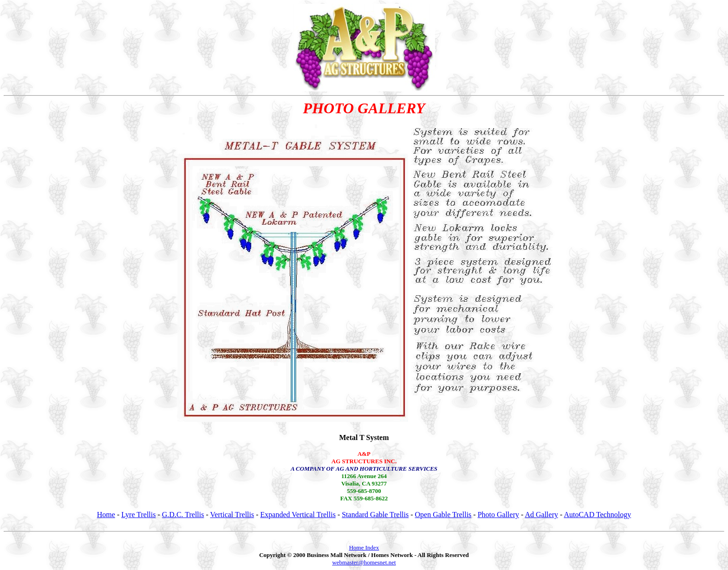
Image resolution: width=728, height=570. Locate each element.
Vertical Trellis (232, 515)
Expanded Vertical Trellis (298, 515)
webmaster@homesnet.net (364, 562)
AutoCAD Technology (597, 515)
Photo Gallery (498, 515)
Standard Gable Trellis (375, 515)
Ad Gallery (541, 515)
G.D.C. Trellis (183, 515)
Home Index (364, 547)
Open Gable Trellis (443, 515)
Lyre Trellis (138, 515)
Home (106, 515)
